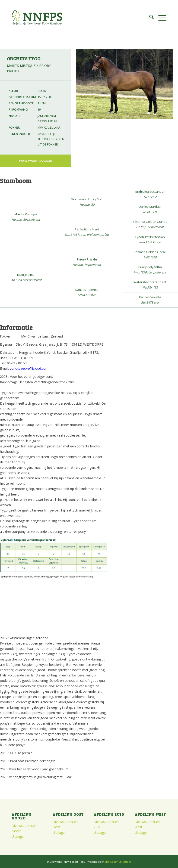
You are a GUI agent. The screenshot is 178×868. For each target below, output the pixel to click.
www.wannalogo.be (36, 161)
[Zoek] (149, 18)
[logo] (37, 18)
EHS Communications (118, 862)
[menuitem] (149, 18)
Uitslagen (19, 836)
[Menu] (160, 18)
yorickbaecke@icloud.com (29, 368)
